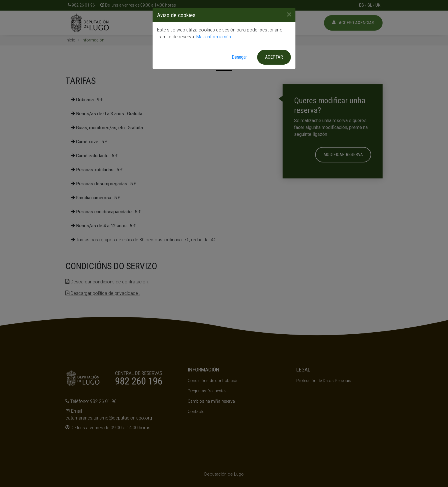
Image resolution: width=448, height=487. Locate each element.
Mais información (214, 37)
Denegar (239, 57)
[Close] (287, 14)
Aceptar (274, 57)
